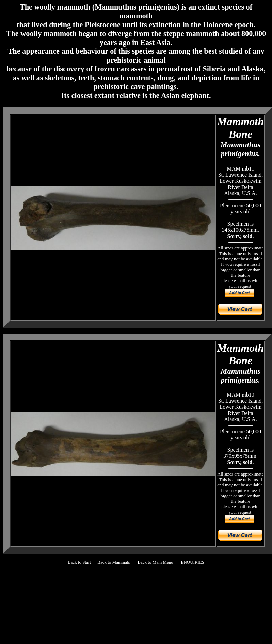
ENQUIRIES (193, 562)
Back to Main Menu (155, 562)
